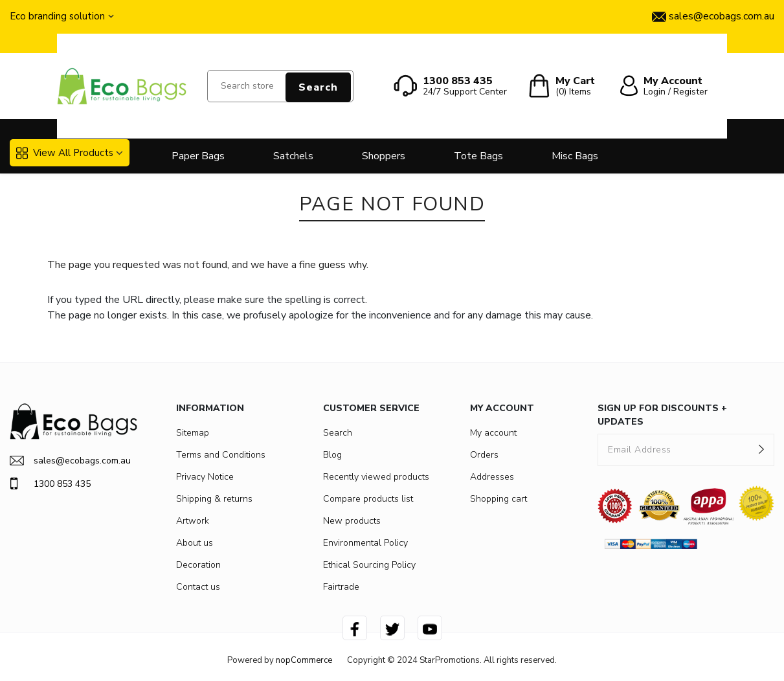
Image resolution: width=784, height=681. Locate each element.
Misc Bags (575, 156)
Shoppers (384, 156)
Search (318, 87)
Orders (484, 455)
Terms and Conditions (221, 455)
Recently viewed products (376, 477)
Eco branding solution (57, 16)
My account (493, 433)
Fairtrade (341, 587)
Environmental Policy (365, 543)
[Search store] (280, 86)
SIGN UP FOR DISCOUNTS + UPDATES (662, 415)
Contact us (198, 587)
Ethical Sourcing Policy (369, 565)
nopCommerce (304, 660)
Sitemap (193, 433)
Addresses (492, 477)
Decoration (198, 565)
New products (352, 521)
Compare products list (368, 499)
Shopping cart (498, 499)
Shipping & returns (214, 499)
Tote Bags (478, 156)
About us (195, 543)
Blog (332, 455)
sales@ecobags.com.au (70, 461)
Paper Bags (198, 156)
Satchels (293, 156)
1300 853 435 (50, 484)
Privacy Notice (205, 477)
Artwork (193, 521)
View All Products (65, 153)
